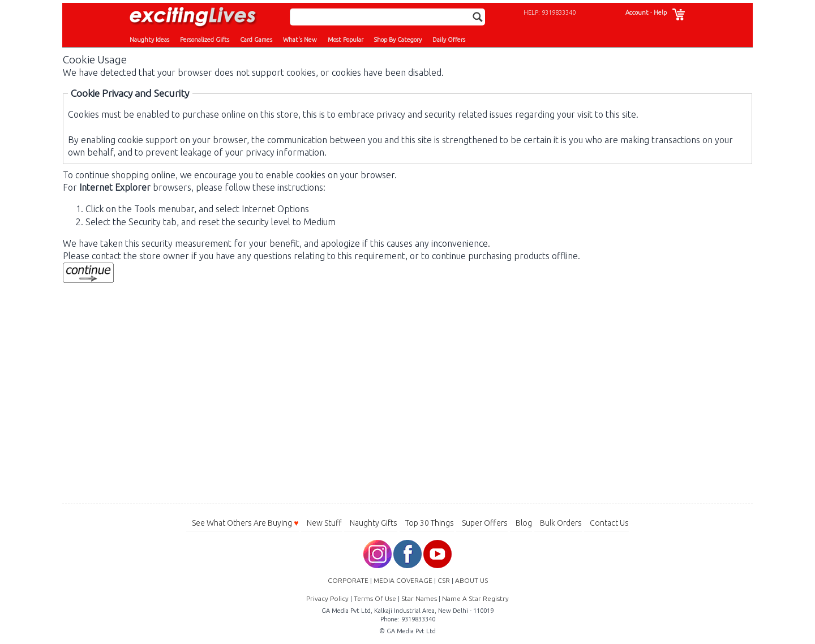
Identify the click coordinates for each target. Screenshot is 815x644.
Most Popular (346, 40)
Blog (524, 523)
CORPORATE (348, 580)
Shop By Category (398, 40)
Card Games (256, 40)
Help (660, 12)
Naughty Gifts (374, 523)
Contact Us (609, 523)
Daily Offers (449, 40)
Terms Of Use (375, 598)
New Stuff (324, 523)
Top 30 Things (430, 523)
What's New (300, 40)
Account (637, 12)
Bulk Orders (561, 523)
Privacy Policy (327, 598)
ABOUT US (471, 580)
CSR (444, 580)
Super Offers (485, 523)
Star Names (419, 598)
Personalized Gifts (205, 40)
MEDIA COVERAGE (403, 580)
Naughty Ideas (149, 40)
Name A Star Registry (475, 598)
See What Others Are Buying (245, 523)
